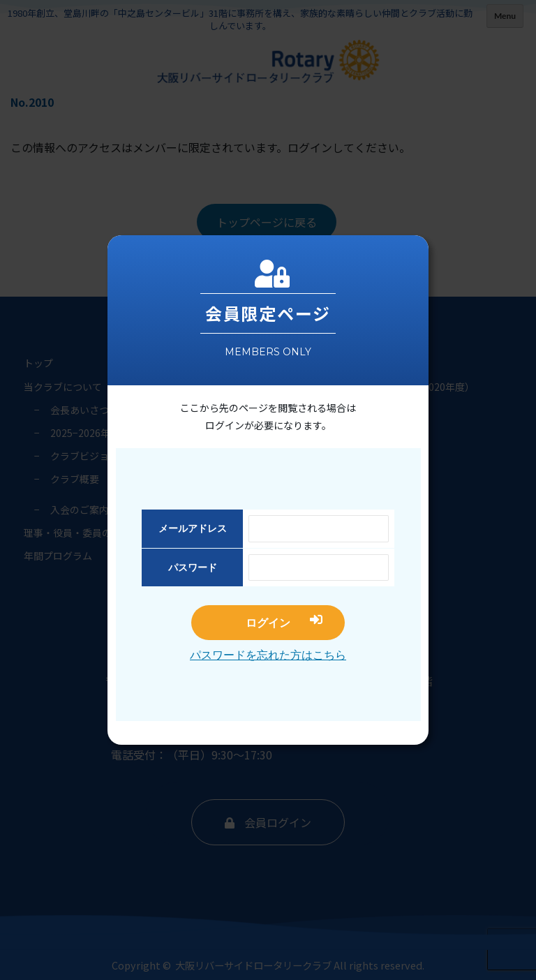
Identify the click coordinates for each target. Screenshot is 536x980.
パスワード (193, 567)
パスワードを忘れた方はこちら (268, 655)
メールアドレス (193, 528)
